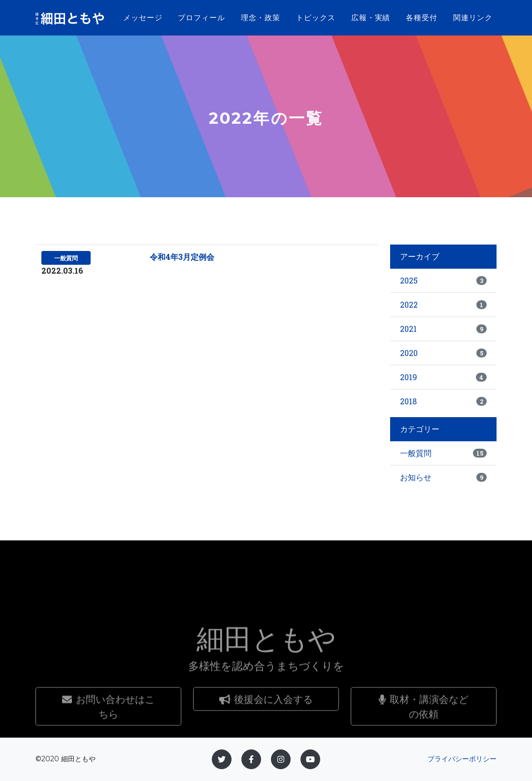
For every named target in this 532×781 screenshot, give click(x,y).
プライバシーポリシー (462, 759)
